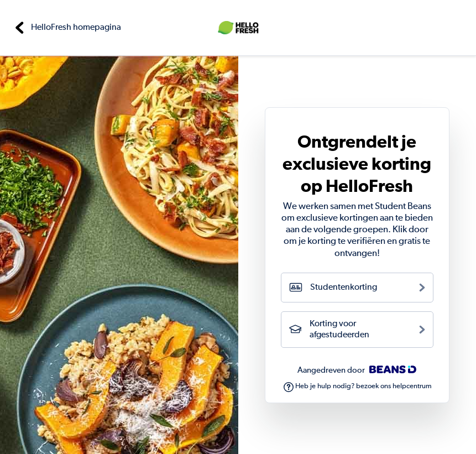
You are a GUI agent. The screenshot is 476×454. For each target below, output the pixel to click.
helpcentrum (412, 386)
